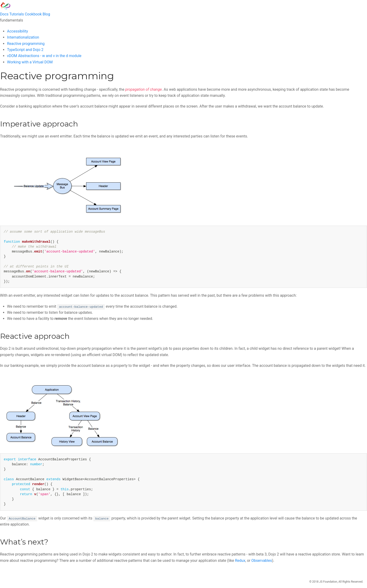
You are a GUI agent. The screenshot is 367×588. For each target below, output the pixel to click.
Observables (262, 561)
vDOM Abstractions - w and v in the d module (44, 56)
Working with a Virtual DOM (30, 62)
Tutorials (17, 14)
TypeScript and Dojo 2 (25, 50)
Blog (46, 14)
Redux (240, 561)
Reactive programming (26, 44)
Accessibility (18, 31)
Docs (4, 14)
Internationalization (23, 37)
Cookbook (33, 14)
